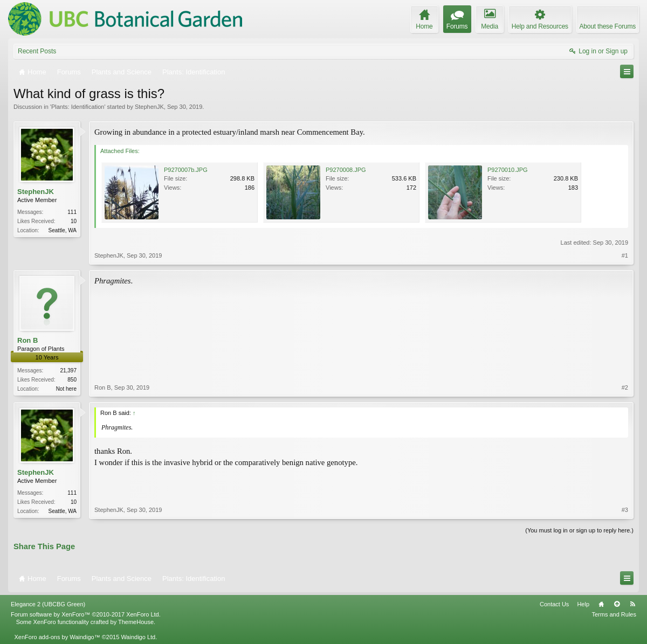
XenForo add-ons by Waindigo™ (57, 637)
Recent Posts (37, 51)
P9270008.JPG (346, 170)
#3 (625, 510)
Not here (66, 389)
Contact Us (554, 604)
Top (617, 604)
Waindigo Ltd (138, 637)
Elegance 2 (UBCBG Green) (48, 604)
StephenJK (149, 107)
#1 (625, 255)
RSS (632, 604)
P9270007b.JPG (186, 170)
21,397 (68, 371)
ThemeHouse (136, 622)
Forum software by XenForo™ (86, 614)
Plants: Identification (78, 107)
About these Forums (608, 26)
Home (601, 604)
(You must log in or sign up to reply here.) (579, 530)
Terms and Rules (614, 614)
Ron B (27, 340)
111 (72, 212)
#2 (625, 387)
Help (583, 604)
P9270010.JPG (508, 170)
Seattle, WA (63, 230)
